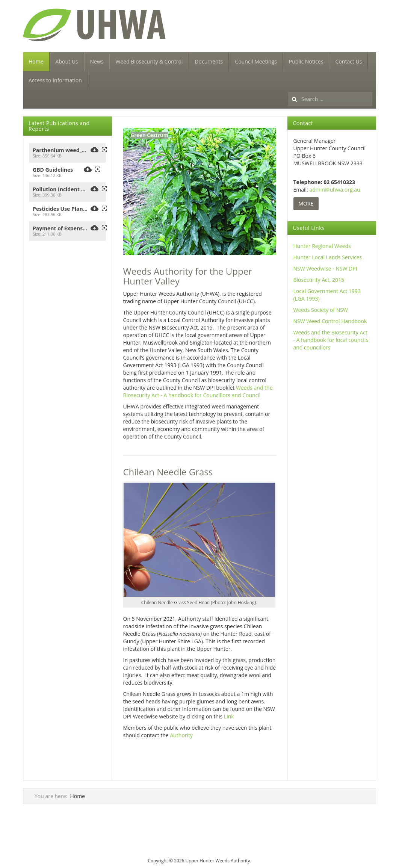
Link (229, 716)
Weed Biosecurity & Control (149, 61)
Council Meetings (256, 61)
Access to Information (55, 80)
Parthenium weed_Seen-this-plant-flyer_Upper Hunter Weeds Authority (60, 150)
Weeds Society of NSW (321, 310)
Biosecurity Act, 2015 (319, 280)
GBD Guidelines (53, 170)
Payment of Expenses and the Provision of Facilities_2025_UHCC (60, 228)
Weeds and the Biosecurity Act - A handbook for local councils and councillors (331, 340)
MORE (306, 203)
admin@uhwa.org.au (335, 190)
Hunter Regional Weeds (322, 246)
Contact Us (349, 61)
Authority (181, 735)
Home (36, 61)
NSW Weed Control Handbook (330, 321)
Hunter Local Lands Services (328, 257)
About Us (67, 61)
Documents (209, 61)
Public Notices (306, 61)
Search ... (288, 90)
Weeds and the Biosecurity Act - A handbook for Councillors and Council (198, 391)
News (97, 61)
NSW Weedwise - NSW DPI (325, 268)
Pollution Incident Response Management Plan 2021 (60, 189)
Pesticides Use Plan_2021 (60, 209)
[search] (330, 99)
